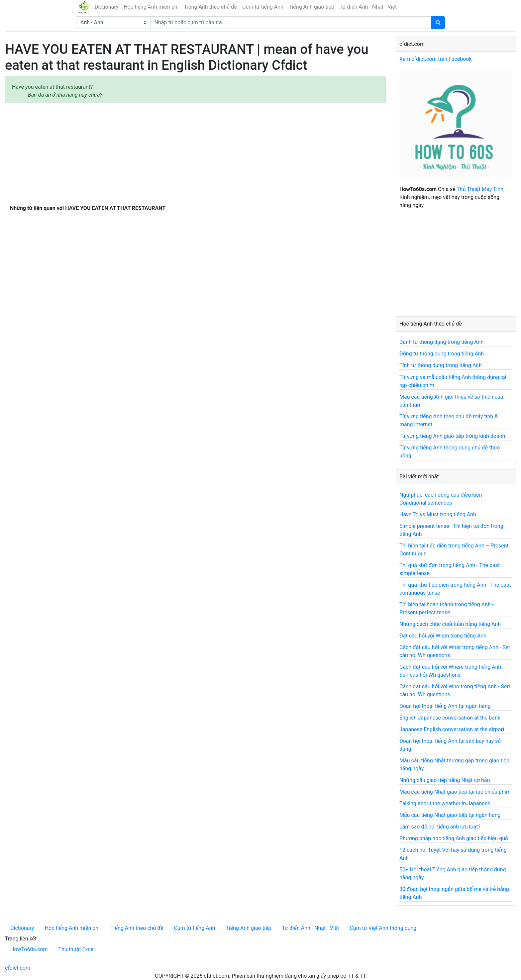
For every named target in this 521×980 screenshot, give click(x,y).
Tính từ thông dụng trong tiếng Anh (441, 365)
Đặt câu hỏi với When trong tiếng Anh (443, 636)
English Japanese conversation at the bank (450, 718)
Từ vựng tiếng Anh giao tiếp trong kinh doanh (452, 436)
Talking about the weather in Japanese (445, 803)
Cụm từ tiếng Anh (263, 7)
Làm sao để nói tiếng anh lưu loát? (440, 827)
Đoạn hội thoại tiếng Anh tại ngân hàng (445, 706)
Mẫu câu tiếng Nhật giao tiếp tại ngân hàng (450, 815)
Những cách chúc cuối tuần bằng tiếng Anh (450, 624)
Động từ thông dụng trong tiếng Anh (442, 354)
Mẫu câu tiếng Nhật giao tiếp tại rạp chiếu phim (455, 792)
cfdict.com (18, 968)
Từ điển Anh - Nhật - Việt (368, 7)
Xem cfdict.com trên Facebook (436, 59)
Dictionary (107, 7)
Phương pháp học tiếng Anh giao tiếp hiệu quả (454, 838)
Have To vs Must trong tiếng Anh (438, 514)
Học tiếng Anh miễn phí (151, 7)
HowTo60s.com (29, 949)
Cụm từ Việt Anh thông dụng (383, 928)
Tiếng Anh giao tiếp (312, 7)
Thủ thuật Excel (76, 949)
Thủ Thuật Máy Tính (480, 189)
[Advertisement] (195, 152)
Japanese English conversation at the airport (452, 729)
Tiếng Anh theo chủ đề (210, 7)
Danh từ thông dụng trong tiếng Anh (441, 342)
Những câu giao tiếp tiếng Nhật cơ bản (445, 780)
